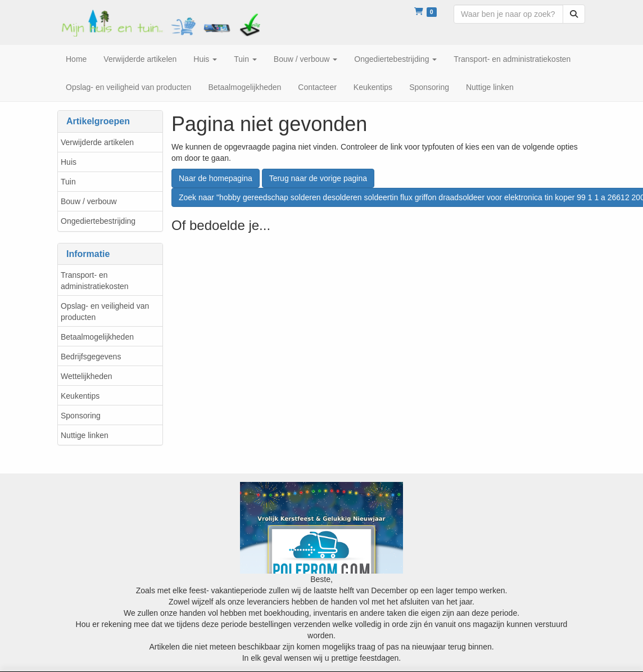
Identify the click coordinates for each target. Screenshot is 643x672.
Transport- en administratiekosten (95, 281)
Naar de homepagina (216, 178)
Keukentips (80, 396)
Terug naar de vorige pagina (318, 178)
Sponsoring (81, 416)
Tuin (68, 182)
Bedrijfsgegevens (91, 357)
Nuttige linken (85, 435)
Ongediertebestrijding (98, 221)
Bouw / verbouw (89, 201)
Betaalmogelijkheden (97, 337)
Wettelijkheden (87, 376)
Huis (69, 162)
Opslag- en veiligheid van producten (105, 312)
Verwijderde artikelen (97, 142)
